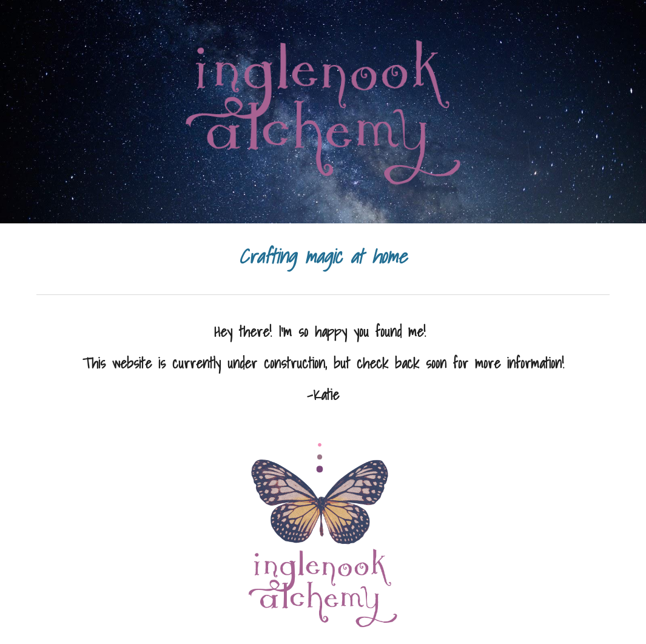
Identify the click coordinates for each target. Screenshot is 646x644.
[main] (323, 256)
